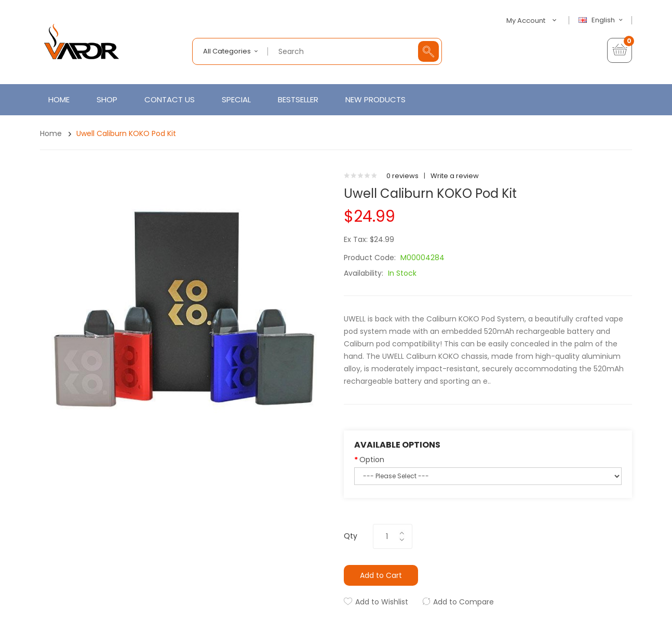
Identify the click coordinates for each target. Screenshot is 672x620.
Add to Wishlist (382, 602)
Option (372, 460)
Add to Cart (381, 575)
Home (51, 133)
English (602, 20)
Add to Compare (463, 602)
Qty (351, 536)
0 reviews (402, 176)
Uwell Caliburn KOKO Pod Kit (126, 133)
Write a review (455, 176)
